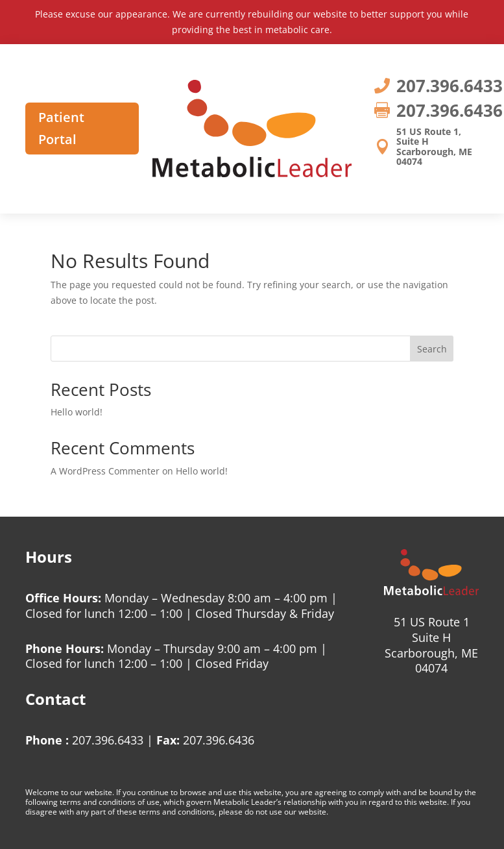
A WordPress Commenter (105, 471)
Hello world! (77, 412)
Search (432, 349)
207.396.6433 (108, 740)
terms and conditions (98, 802)
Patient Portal (61, 128)
